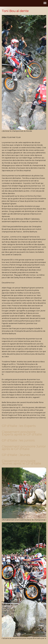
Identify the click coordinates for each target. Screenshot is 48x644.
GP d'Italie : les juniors (18, 440)
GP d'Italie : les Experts (19, 426)
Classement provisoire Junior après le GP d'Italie (24, 448)
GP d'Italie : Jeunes (16, 455)
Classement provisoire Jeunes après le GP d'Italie (21, 462)
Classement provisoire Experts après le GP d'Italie (22, 433)
